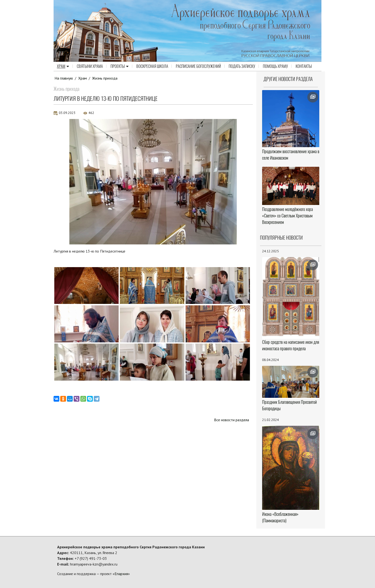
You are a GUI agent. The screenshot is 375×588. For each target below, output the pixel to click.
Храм (63, 66)
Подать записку (242, 66)
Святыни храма (90, 66)
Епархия (121, 574)
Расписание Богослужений (198, 66)
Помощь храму (275, 66)
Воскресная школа (152, 66)
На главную (64, 78)
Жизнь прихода (105, 78)
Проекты (120, 66)
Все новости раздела (231, 420)
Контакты (304, 66)
